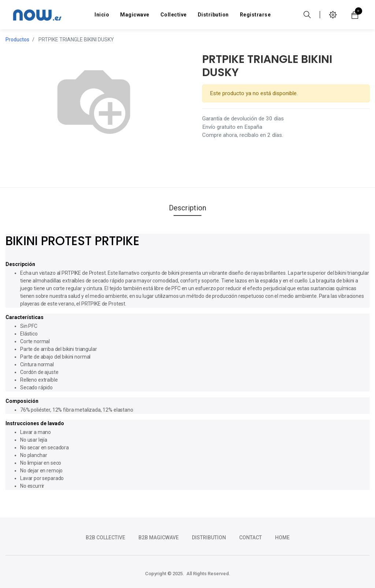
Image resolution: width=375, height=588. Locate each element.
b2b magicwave (159, 538)
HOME (282, 538)
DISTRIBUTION (209, 538)
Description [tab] (187, 208)
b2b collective (105, 538)
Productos (17, 40)
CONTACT (250, 538)
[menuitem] (102, 15)
